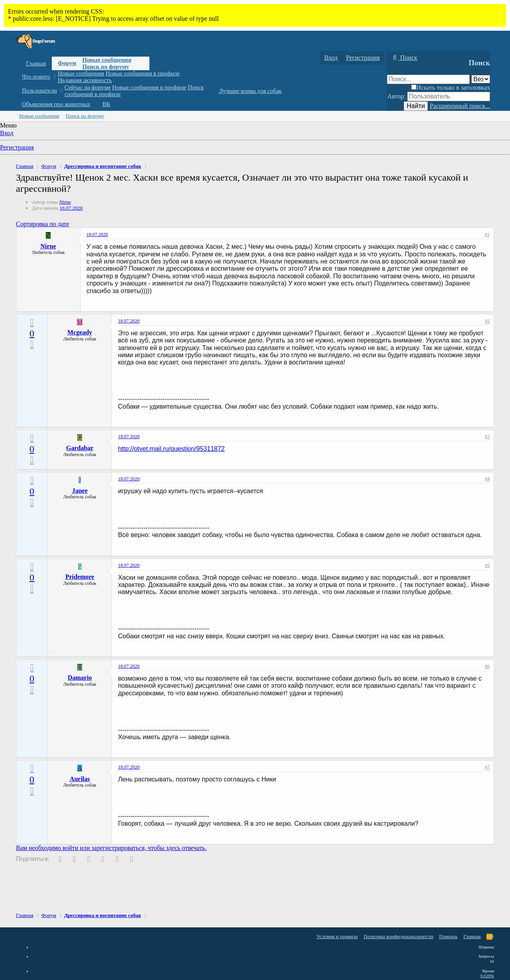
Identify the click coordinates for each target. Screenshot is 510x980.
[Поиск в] (481, 79)
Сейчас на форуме (88, 87)
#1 (487, 234)
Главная (36, 63)
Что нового (36, 77)
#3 (487, 437)
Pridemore (80, 577)
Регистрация (17, 147)
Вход (7, 133)
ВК (106, 104)
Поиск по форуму (106, 67)
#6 (487, 666)
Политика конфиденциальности (398, 936)
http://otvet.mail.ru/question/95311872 (171, 449)
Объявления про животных (56, 104)
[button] (54, 77)
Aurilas (80, 779)
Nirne (65, 202)
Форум (67, 63)
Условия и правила (337, 936)
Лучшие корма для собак (250, 91)
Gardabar (80, 448)
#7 (487, 767)
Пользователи (39, 91)
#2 (487, 321)
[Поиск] (404, 58)
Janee (80, 491)
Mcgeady (80, 332)
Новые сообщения (107, 60)
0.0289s (487, 976)
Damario (80, 678)
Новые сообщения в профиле (143, 73)
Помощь (448, 936)
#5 (487, 565)
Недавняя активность (85, 80)
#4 (487, 479)
